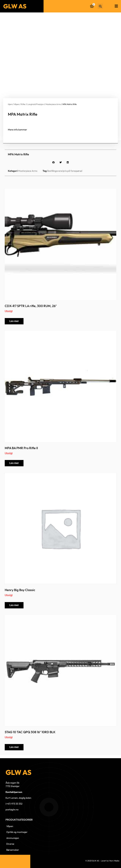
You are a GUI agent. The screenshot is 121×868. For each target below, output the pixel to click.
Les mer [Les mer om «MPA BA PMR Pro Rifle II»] (14, 463)
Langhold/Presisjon (36, 104)
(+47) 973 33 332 (14, 804)
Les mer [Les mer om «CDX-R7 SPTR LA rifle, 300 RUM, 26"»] (14, 321)
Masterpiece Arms (53, 104)
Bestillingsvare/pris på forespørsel (65, 171)
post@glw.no (12, 809)
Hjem (10, 104)
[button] (100, 6)
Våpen (17, 104)
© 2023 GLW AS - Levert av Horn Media (102, 861)
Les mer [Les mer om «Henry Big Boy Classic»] (14, 605)
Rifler (23, 104)
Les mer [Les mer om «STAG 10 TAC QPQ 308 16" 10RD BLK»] (14, 747)
